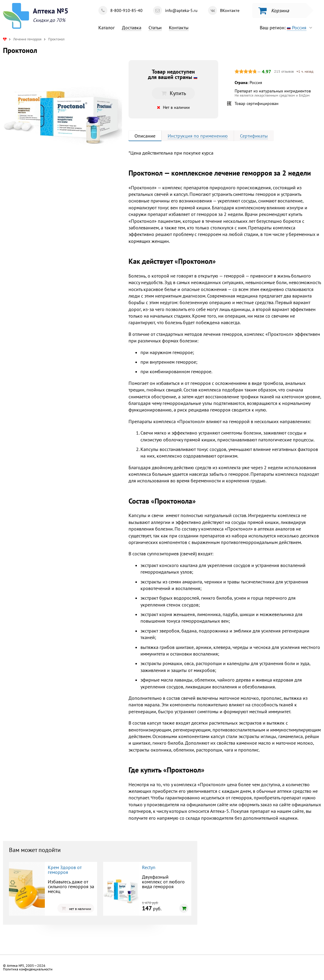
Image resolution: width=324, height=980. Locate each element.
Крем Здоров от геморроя (65, 870)
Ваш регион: (287, 28)
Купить (173, 93)
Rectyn (149, 867)
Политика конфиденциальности (28, 969)
